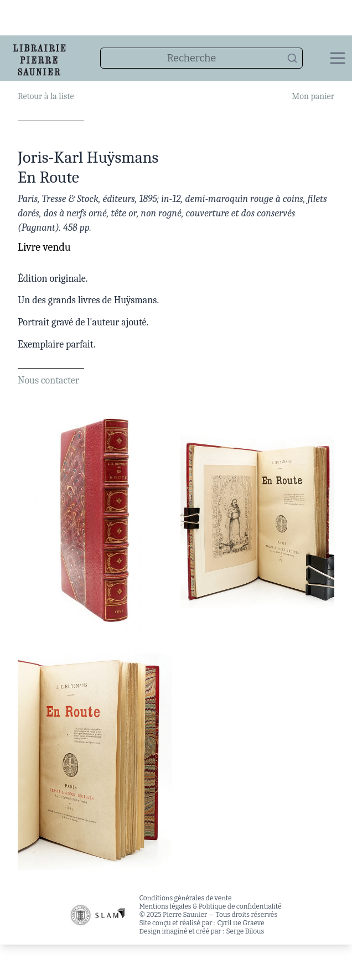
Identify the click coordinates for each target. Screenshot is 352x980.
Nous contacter (48, 380)
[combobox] (202, 58)
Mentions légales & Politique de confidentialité (210, 906)
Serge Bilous (245, 931)
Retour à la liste (46, 96)
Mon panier (313, 96)
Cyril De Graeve (240, 923)
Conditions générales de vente (185, 898)
